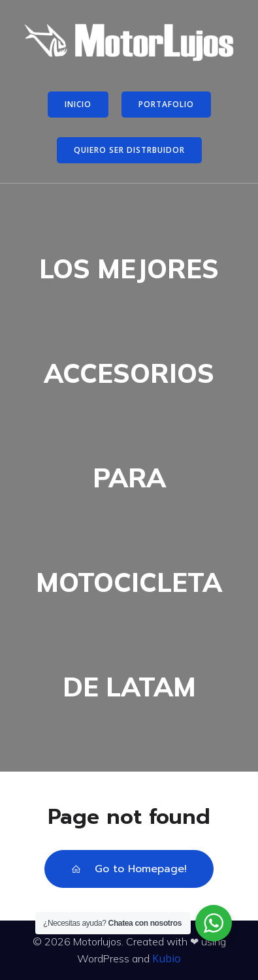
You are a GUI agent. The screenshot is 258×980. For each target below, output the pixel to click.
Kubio (167, 958)
